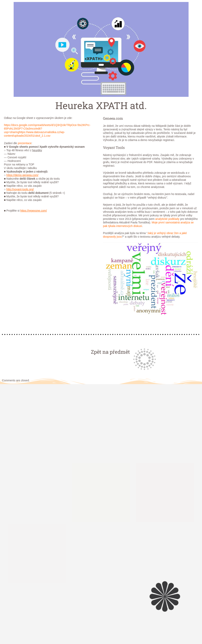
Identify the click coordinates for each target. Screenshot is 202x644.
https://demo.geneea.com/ (22, 175)
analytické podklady (167, 219)
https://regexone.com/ (34, 211)
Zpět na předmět (110, 352)
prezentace (25, 143)
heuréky (37, 150)
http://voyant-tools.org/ (20, 189)
